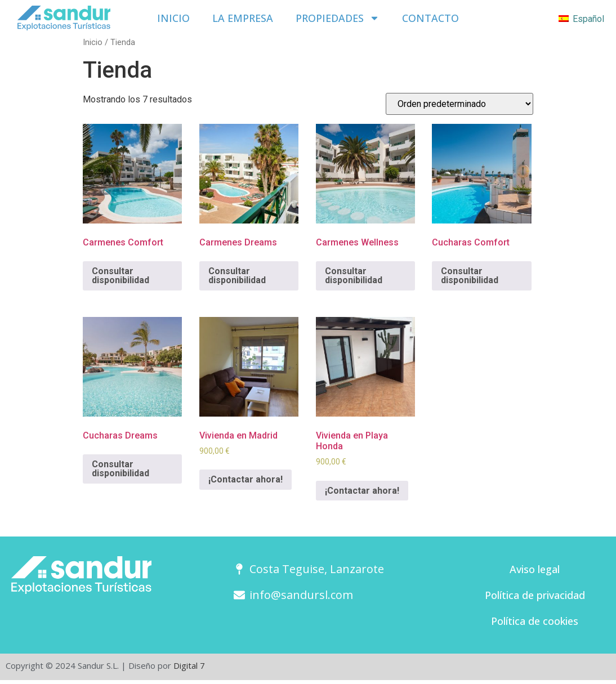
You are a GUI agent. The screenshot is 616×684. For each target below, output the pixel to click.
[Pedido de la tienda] (459, 104)
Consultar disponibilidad (120, 276)
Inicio (174, 18)
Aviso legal (535, 569)
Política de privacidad (535, 595)
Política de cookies (535, 621)
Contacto (430, 18)
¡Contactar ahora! (245, 479)
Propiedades (338, 18)
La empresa (243, 18)
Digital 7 (189, 665)
